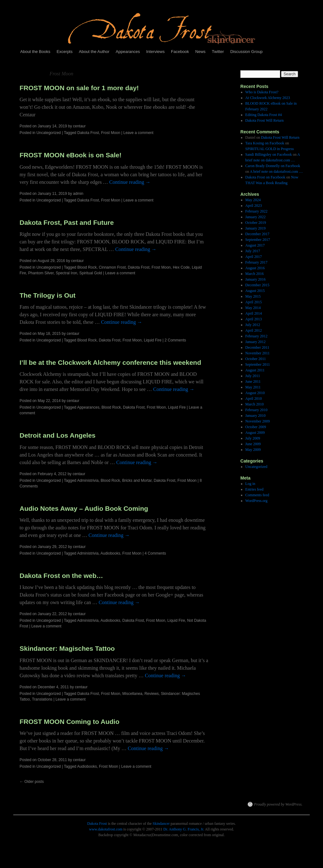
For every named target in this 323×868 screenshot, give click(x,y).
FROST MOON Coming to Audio (70, 722)
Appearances (128, 52)
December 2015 (257, 285)
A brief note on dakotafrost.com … (276, 172)
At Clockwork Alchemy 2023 (268, 98)
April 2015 (254, 302)
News (200, 52)
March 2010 (255, 404)
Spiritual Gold (91, 273)
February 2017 (256, 262)
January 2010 (255, 416)
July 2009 (253, 438)
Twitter (218, 52)
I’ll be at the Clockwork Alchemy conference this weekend (110, 362)
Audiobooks (110, 553)
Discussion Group (247, 52)
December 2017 (257, 234)
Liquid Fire (153, 340)
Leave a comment (138, 133)
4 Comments (155, 553)
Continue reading (130, 182)
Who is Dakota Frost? (262, 92)
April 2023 (254, 206)
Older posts (32, 782)
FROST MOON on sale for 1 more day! (79, 88)
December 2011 (257, 347)
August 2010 (255, 393)
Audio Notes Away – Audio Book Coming (84, 508)
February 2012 (256, 336)
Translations (42, 699)
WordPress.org (256, 501)
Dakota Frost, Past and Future (67, 222)
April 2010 (254, 399)
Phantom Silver (41, 273)
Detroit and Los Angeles (58, 435)
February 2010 (256, 410)
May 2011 (253, 387)
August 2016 (255, 268)
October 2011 (256, 359)
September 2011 (258, 364)
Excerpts (65, 52)
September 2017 (258, 240)
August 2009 (255, 433)
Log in (250, 484)
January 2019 (255, 228)
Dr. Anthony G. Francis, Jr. (184, 829)
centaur (79, 126)
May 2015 (253, 296)
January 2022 (255, 217)
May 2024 (253, 200)
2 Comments (175, 340)
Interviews (155, 52)
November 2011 (258, 353)
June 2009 (253, 444)
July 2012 (253, 325)
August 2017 (255, 245)
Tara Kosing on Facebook (265, 143)
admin (78, 194)
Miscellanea (132, 694)
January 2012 (255, 342)
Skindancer (161, 824)
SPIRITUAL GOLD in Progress (270, 149)
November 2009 (258, 421)
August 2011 (255, 370)
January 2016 (255, 279)
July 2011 (253, 376)
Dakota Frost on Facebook (265, 177)
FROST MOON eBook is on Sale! (70, 155)
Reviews (152, 694)
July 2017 (253, 251)
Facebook (180, 52)
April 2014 (254, 313)
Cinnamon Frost (112, 267)
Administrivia (88, 481)
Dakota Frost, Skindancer (124, 804)
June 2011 (253, 382)
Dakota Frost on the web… (61, 576)
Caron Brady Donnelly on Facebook (273, 166)
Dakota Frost (88, 133)
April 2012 (254, 330)
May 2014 (253, 308)
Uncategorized (48, 133)
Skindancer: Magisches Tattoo (67, 648)
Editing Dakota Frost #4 (264, 115)
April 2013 (254, 319)
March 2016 (255, 274)
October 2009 (256, 427)
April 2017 (254, 257)
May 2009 (253, 450)
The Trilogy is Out (47, 295)
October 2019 (256, 223)
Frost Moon (111, 133)
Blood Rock (87, 267)
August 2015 (255, 291)
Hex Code (181, 267)
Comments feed (257, 495)
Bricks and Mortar (137, 481)
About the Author (94, 52)
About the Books (35, 52)
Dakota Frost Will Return (265, 120)
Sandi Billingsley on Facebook (269, 154)
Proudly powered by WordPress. (278, 804)
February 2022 (256, 211)
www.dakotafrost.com (106, 829)
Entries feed (255, 489)
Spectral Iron (67, 273)
